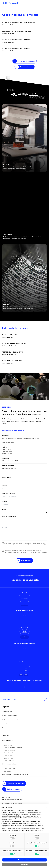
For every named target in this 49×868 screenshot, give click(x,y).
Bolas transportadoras (9, 764)
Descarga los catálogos (16, 783)
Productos (6, 736)
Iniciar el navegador (8, 442)
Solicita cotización (14, 789)
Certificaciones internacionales (12, 720)
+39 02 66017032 (7, 452)
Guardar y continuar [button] (24, 860)
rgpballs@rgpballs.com (9, 469)
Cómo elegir (8, 771)
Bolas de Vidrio (9, 758)
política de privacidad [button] (35, 812)
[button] (47, 807)
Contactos (5, 728)
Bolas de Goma (9, 756)
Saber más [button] (25, 864)
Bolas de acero (7, 11)
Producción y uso (10, 769)
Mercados (5, 724)
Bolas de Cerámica (10, 753)
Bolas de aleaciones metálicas (13, 748)
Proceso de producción (9, 716)
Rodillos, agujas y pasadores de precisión (15, 775)
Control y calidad (7, 712)
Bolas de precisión (8, 741)
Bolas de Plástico (9, 750)
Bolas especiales (9, 761)
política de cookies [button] (7, 820)
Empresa (5, 707)
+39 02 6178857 (7, 450)
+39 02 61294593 (7, 454)
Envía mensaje (26, 561)
